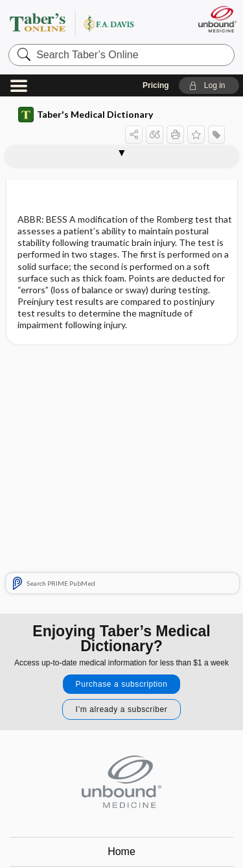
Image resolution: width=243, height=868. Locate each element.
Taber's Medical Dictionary (86, 115)
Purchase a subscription (122, 684)
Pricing (156, 85)
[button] (209, 85)
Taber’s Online (87, 22)
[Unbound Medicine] (217, 19)
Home (121, 851)
